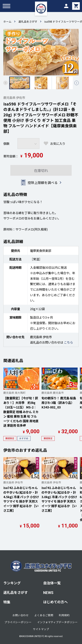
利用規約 (64, 615)
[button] (77, 83)
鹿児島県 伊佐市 (14, 98)
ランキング (12, 583)
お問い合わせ (20, 615)
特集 (7, 602)
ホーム (7, 21)
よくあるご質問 (44, 615)
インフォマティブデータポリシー (57, 622)
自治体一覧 (52, 583)
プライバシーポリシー (18, 622)
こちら (68, 342)
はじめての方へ (55, 602)
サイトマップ (41, 629)
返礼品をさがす (28, 21)
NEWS (48, 593)
